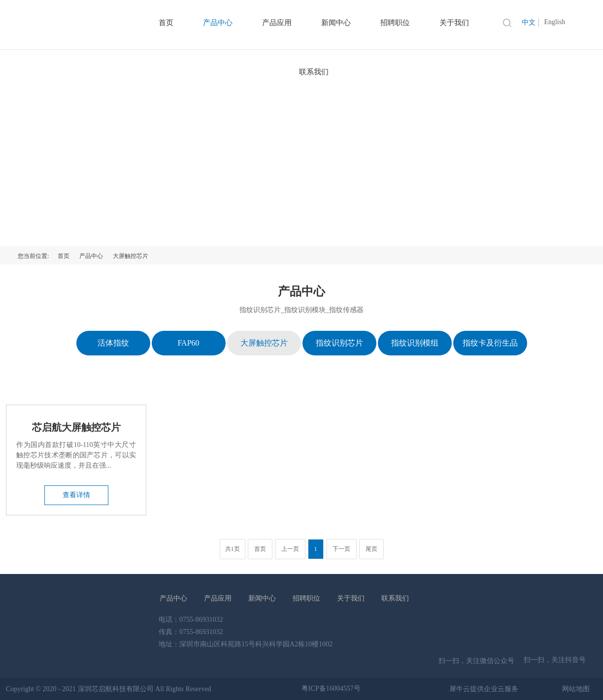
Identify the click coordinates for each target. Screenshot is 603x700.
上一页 (290, 549)
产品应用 (218, 598)
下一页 (341, 549)
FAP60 (188, 343)
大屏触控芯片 (131, 256)
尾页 (371, 549)
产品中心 (91, 256)
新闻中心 (262, 598)
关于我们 (351, 598)
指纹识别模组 (415, 343)
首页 (64, 256)
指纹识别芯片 (339, 343)
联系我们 (314, 72)
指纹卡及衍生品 (490, 343)
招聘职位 (306, 598)
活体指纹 (113, 343)
